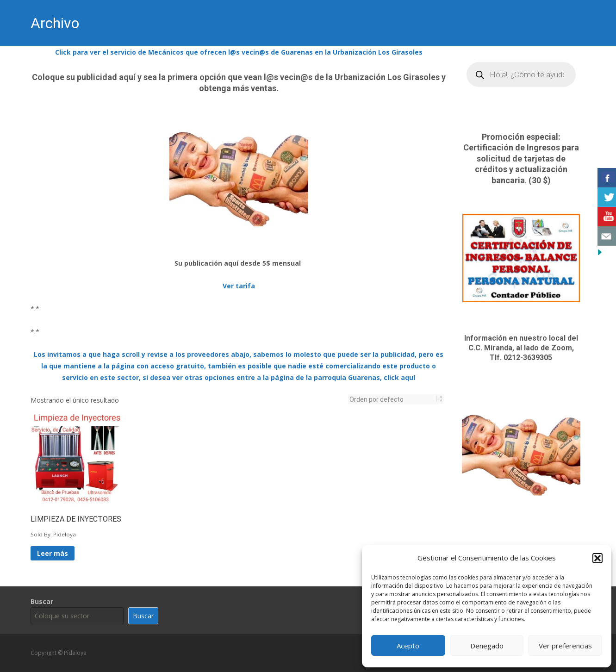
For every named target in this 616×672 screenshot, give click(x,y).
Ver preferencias (565, 646)
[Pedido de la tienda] (393, 399)
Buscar (42, 601)
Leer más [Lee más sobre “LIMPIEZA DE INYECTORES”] (53, 553)
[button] (597, 558)
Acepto (408, 646)
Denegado (487, 646)
